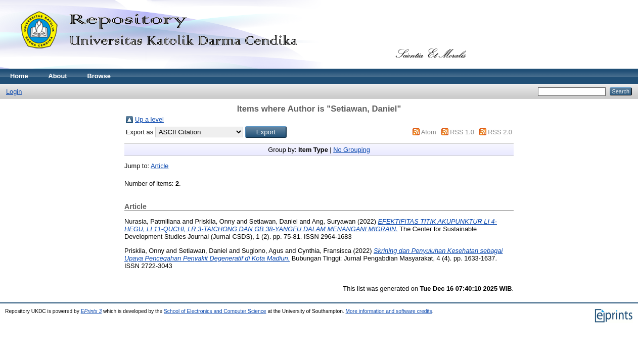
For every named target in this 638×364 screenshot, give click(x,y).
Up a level (149, 119)
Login (14, 92)
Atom (429, 132)
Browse (99, 76)
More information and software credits (389, 311)
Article (160, 166)
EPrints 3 (92, 311)
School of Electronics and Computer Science (215, 311)
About (58, 76)
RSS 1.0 (462, 132)
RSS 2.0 (500, 132)
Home (19, 76)
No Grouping (352, 150)
